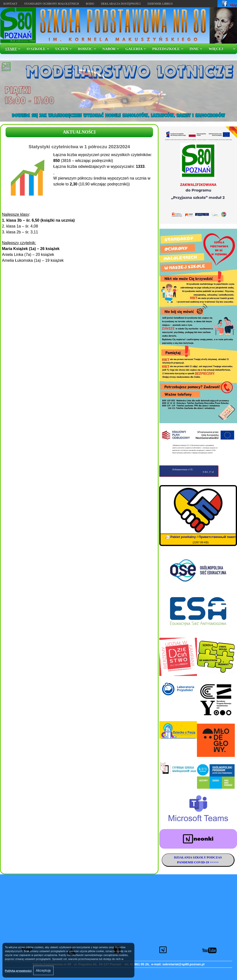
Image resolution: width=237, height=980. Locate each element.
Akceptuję (43, 970)
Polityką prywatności (18, 971)
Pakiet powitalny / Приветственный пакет (203, 537)
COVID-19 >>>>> (206, 862)
